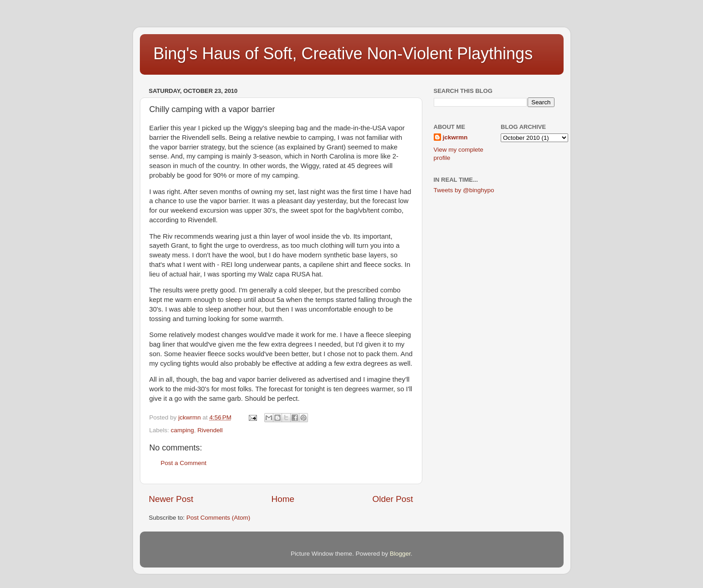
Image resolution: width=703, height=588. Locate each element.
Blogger (400, 554)
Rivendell (210, 430)
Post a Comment (184, 463)
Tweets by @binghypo (464, 190)
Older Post (393, 499)
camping (182, 430)
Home (283, 499)
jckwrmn (455, 137)
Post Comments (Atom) (218, 518)
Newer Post (171, 499)
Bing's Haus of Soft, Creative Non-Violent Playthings (343, 54)
